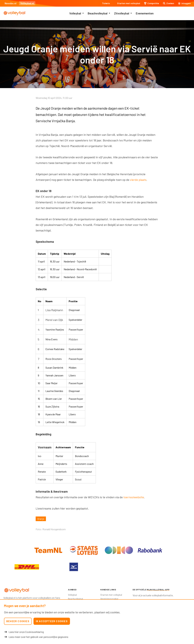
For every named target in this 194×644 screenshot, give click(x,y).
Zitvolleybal (122, 13)
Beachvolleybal (98, 13)
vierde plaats (138, 180)
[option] (27, 567)
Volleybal (75, 13)
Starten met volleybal (111, 595)
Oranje (41, 519)
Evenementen (145, 13)
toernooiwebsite (134, 497)
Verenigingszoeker (109, 599)
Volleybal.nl (27, 3)
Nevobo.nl (11, 3)
